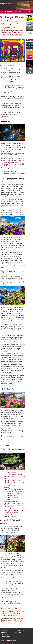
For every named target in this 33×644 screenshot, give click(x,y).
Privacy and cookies (6, 636)
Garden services (6, 33)
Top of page (4, 631)
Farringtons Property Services (14, 511)
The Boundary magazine (13, 501)
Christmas (27, 11)
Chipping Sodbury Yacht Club (14, 503)
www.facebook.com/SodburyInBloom (13, 173)
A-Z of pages (4, 635)
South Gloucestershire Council (14, 474)
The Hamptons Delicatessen (14, 505)
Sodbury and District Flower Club (12, 35)
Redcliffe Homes (10, 509)
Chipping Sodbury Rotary (13, 480)
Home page (4, 632)
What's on (18, 11)
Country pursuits (13, 21)
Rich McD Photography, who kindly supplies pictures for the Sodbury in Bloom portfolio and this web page (15, 493)
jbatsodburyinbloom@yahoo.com (12, 153)
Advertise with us (20, 632)
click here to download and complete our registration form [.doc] (13, 162)
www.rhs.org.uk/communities (10, 603)
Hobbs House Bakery (11, 513)
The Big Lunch (9, 515)
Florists (21, 31)
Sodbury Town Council (12, 472)
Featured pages (16, 26)
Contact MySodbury (20, 631)
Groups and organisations (10, 28)
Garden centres (18, 33)
